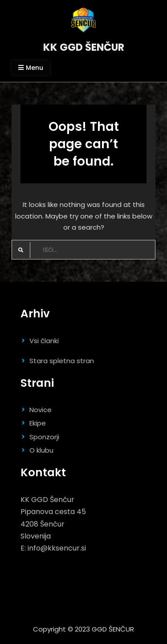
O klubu (41, 450)
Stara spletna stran (62, 361)
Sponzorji (44, 437)
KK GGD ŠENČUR (84, 47)
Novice (41, 410)
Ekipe (38, 423)
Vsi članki (44, 341)
